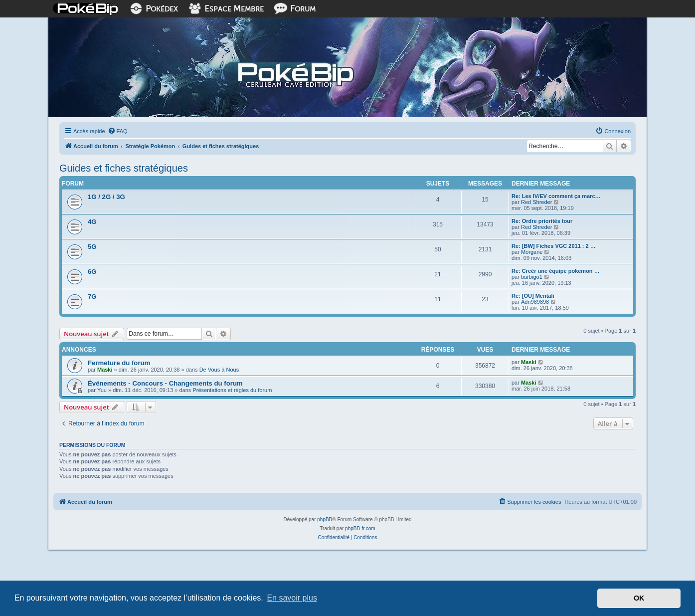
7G (92, 297)
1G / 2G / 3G (106, 197)
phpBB (325, 519)
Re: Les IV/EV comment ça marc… (556, 196)
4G (92, 222)
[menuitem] (118, 131)
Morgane (532, 252)
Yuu (102, 390)
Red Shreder (536, 202)
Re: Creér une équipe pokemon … (556, 271)
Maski (105, 370)
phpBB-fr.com (360, 528)
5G (92, 247)
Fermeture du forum (119, 363)
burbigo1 (532, 277)
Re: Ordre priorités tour (542, 221)
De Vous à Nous (219, 370)
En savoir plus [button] (292, 598)
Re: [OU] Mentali (533, 296)
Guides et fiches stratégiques (124, 168)
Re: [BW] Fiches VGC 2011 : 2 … (554, 246)
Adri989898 (535, 302)
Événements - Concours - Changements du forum (165, 383)
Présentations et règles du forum (232, 390)
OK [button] (639, 598)
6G (92, 272)
